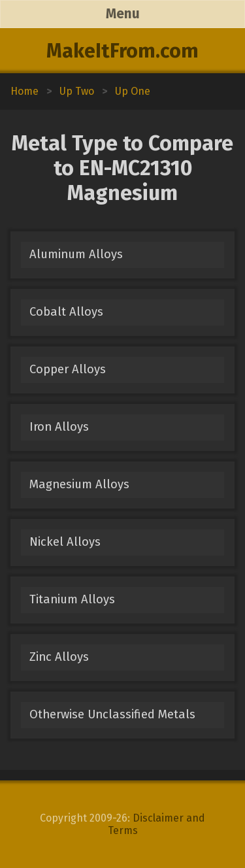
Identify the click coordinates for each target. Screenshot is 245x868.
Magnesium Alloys (79, 484)
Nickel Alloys (65, 542)
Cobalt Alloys (66, 312)
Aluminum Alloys (76, 254)
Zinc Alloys (59, 657)
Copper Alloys (68, 369)
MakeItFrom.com (122, 51)
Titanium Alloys (72, 599)
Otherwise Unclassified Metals (112, 714)
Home (24, 91)
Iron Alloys (59, 427)
